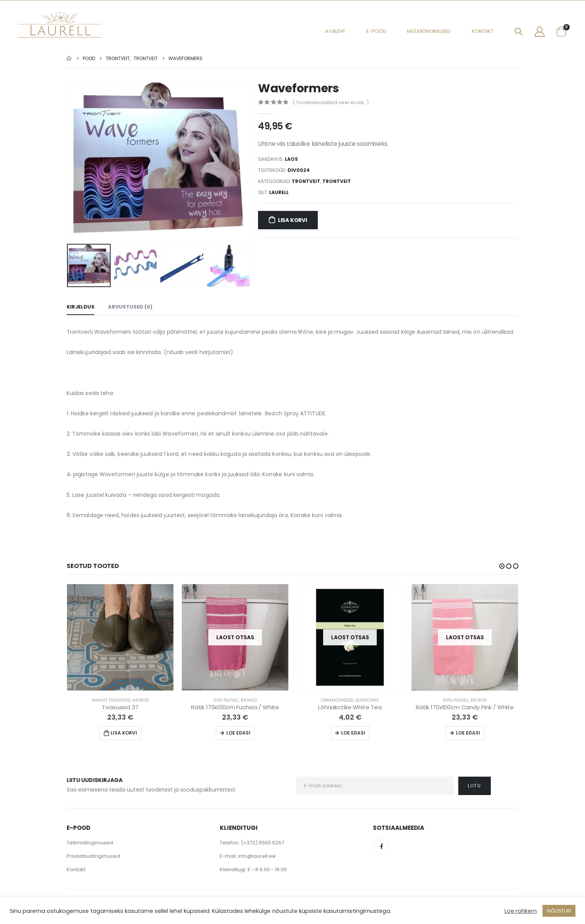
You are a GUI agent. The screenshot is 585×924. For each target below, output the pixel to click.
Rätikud (141, 700)
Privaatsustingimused (93, 856)
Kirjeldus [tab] (81, 307)
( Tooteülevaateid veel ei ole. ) (331, 102)
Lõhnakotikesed (337, 700)
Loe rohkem (521, 911)
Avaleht (335, 31)
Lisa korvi (292, 220)
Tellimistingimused (90, 843)
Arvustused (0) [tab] (130, 307)
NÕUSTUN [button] (559, 911)
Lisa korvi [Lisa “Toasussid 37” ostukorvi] (124, 733)
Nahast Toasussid (111, 700)
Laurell (279, 192)
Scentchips (367, 700)
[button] (502, 566)
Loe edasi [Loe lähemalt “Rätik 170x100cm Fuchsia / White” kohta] (238, 733)
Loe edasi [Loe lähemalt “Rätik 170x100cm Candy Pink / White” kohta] (468, 733)
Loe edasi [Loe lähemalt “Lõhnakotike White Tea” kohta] (353, 733)
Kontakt (483, 31)
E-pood (376, 31)
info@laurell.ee (257, 856)
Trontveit (306, 181)
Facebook (381, 846)
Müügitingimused (429, 31)
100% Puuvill (226, 700)
